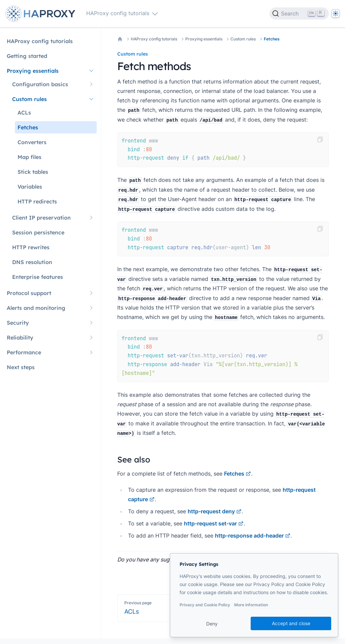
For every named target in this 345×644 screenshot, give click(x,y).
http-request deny (215, 511)
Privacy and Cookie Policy (205, 605)
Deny (212, 624)
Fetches (272, 39)
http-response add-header (253, 536)
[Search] (299, 13)
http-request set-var (214, 523)
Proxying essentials (204, 39)
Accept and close (291, 623)
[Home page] (42, 14)
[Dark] (336, 13)
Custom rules (243, 39)
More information (251, 605)
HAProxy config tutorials (154, 39)
